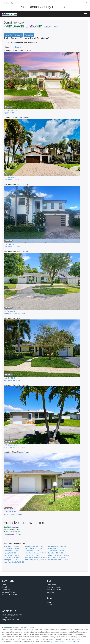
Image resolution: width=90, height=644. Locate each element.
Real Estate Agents (54, 587)
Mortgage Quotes (8, 592)
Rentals (5, 587)
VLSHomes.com (59, 642)
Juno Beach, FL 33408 (56, 551)
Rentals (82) (29, 35)
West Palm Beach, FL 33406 (58, 560)
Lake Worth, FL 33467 (32, 555)
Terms (69, 642)
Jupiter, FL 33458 (10, 553)
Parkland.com (12, 534)
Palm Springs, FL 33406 (57, 557)
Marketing (50, 592)
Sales (4, 585)
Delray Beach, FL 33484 (33, 548)
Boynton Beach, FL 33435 (34, 546)
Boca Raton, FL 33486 (12, 546)
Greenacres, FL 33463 (12, 551)
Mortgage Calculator (9, 594)
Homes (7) (8, 35)
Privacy (76, 642)
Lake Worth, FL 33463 (11, 555)
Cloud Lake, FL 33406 (11, 548)
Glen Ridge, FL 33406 (56, 548)
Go (87, 3)
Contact (50, 605)
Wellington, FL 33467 (11, 560)
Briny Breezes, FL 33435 (57, 546)
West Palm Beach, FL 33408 (14, 562)
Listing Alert (6, 590)
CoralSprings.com (12, 527)
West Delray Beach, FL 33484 (35, 560)
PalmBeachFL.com (12, 529)
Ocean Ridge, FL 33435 (12, 557)
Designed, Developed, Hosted (23, 627)
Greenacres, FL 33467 (33, 551)
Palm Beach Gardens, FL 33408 (36, 557)
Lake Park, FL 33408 (56, 553)
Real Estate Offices (54, 590)
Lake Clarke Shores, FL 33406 (35, 553)
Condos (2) (18, 35)
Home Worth (52, 585)
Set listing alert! (18, 47)
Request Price (51, 27)
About (49, 602)
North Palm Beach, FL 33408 (59, 555)
